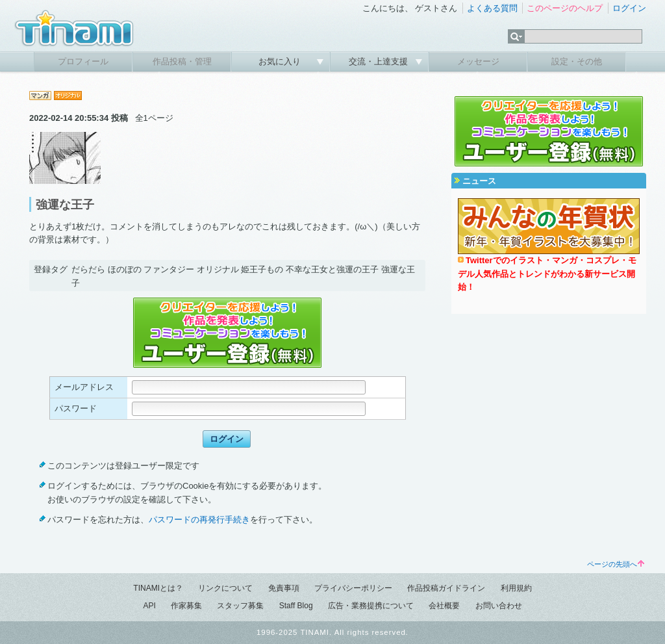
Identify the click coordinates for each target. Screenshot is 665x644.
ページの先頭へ (616, 564)
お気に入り (281, 61)
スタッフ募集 (240, 606)
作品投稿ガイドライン (446, 588)
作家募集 (186, 606)
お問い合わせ (499, 606)
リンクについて (225, 588)
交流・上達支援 (380, 61)
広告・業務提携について (371, 606)
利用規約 (516, 588)
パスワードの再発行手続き (199, 520)
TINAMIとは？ (158, 588)
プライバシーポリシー (353, 588)
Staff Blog (296, 606)
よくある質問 (492, 8)
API (149, 606)
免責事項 (284, 588)
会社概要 (444, 606)
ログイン (629, 8)
